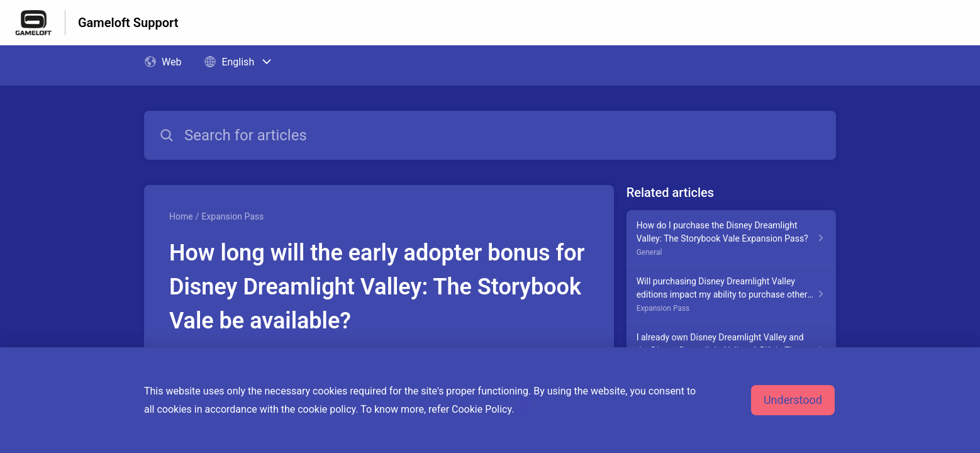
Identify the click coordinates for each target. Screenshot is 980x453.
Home (181, 216)
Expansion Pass (232, 216)
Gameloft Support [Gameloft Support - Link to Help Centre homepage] (128, 23)
